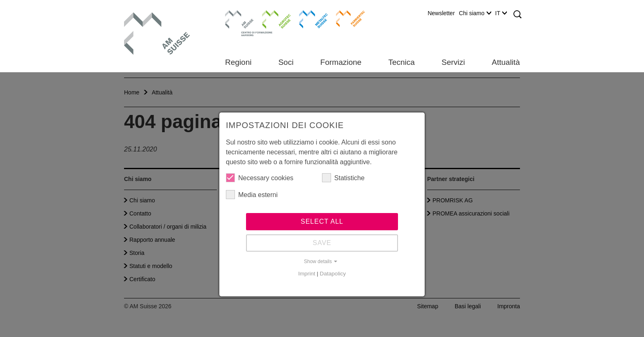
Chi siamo (475, 13)
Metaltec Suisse (308, 18)
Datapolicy (333, 274)
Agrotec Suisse (270, 18)
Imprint (307, 274)
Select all (322, 221)
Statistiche (343, 178)
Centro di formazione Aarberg (237, 23)
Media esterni (252, 195)
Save (322, 243)
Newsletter (441, 13)
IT (501, 13)
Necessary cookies (260, 178)
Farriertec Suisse (346, 18)
